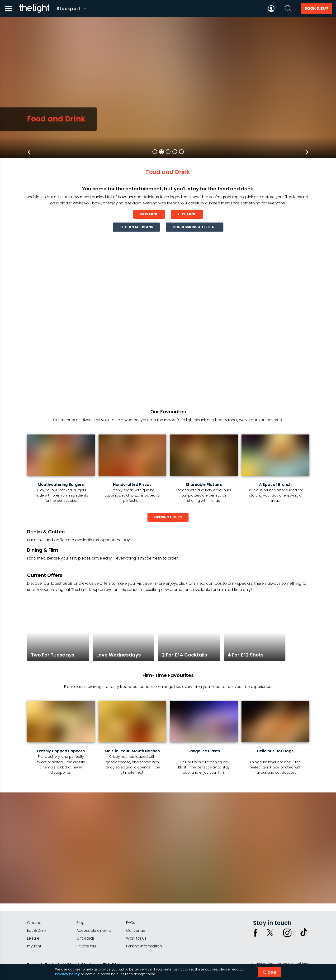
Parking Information (144, 946)
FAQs (131, 923)
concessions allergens (195, 227)
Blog (80, 923)
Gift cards (86, 938)
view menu (149, 214)
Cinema (34, 923)
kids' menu (187, 214)
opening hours (168, 517)
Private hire (87, 946)
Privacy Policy (67, 974)
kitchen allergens (136, 227)
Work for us (136, 938)
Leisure (33, 938)
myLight (34, 946)
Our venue (136, 930)
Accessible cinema (94, 930)
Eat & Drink (37, 930)
